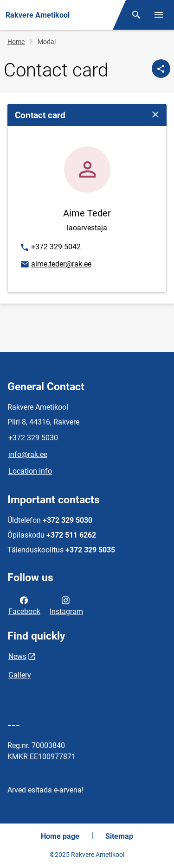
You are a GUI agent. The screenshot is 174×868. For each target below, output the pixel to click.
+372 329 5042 (50, 247)
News (17, 656)
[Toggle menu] (159, 15)
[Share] (161, 69)
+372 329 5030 (33, 438)
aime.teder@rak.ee (55, 265)
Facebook (24, 605)
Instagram (66, 605)
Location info (30, 471)
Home (16, 42)
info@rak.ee (28, 454)
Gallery (20, 675)
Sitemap (119, 836)
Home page (60, 836)
